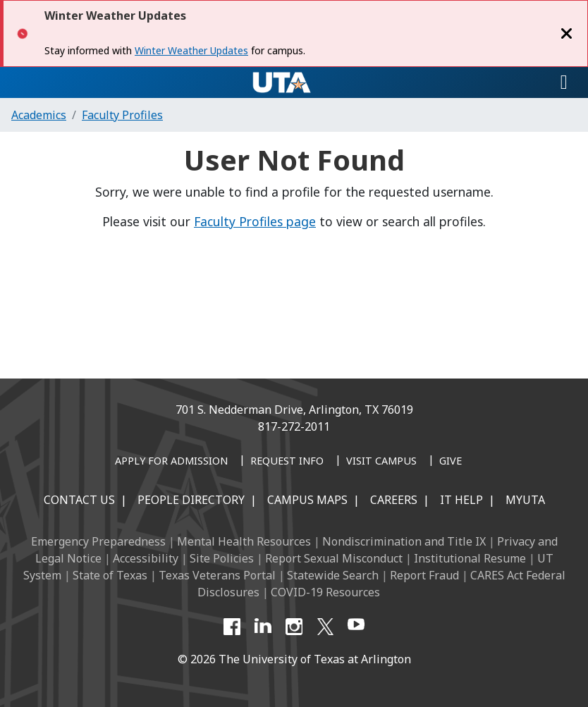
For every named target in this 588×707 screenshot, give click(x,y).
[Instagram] (294, 627)
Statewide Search (333, 575)
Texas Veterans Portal (217, 575)
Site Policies (222, 558)
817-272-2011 (294, 426)
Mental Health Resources (244, 541)
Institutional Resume (470, 558)
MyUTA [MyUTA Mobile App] (525, 500)
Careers (394, 500)
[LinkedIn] (263, 627)
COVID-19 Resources (325, 592)
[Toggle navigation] (564, 82)
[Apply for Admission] (171, 462)
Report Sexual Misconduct (334, 558)
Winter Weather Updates (191, 50)
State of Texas (110, 575)
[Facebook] (232, 627)
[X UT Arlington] (325, 627)
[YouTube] (356, 627)
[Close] (567, 33)
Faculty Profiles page (255, 221)
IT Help (461, 500)
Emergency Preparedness (98, 541)
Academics (39, 115)
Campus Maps (307, 500)
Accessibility (146, 558)
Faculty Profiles (122, 115)
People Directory (191, 500)
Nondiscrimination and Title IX (404, 541)
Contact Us (79, 500)
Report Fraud (424, 575)
